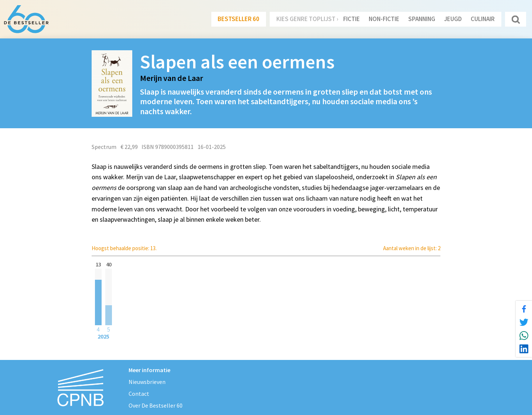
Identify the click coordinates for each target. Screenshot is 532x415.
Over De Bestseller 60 (156, 405)
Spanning (422, 19)
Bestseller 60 (238, 19)
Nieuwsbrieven (147, 382)
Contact (139, 394)
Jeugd (453, 19)
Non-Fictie (384, 19)
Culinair (483, 19)
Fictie (352, 19)
